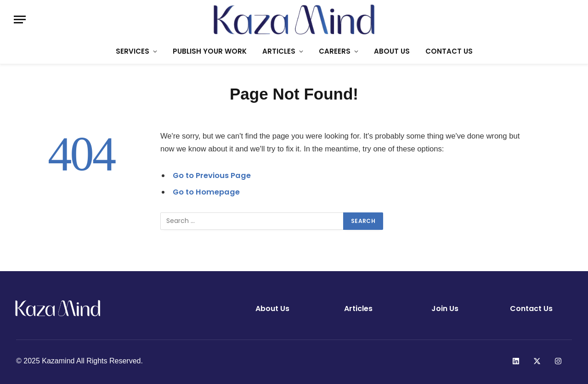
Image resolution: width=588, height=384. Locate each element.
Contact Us (531, 309)
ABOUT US (392, 51)
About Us (272, 309)
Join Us (445, 309)
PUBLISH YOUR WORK (210, 51)
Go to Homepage (206, 192)
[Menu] (20, 19)
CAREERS (335, 51)
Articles (358, 309)
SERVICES (133, 51)
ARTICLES (279, 51)
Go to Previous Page (212, 175)
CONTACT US (449, 51)
